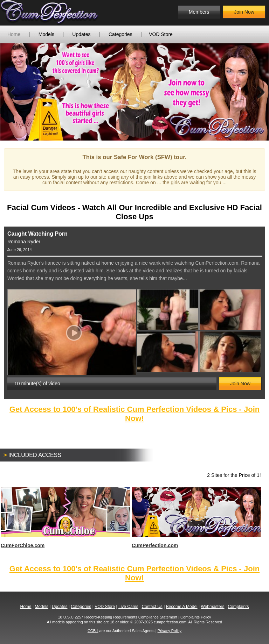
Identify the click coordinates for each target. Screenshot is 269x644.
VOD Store (161, 34)
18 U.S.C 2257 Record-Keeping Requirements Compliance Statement (118, 617)
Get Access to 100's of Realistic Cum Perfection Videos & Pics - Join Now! (134, 414)
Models (46, 34)
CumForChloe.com (65, 518)
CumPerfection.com (196, 518)
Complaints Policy (196, 617)
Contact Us (152, 607)
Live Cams (128, 607)
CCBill (93, 631)
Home (14, 34)
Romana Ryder (24, 242)
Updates (81, 34)
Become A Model (182, 607)
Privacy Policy (170, 631)
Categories (120, 34)
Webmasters (212, 607)
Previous (11, 92)
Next (258, 92)
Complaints (238, 607)
